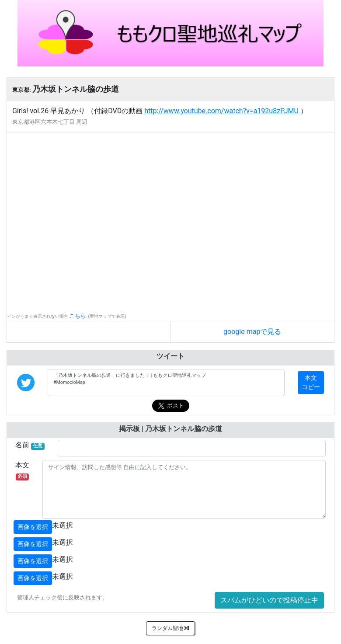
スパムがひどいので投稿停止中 (269, 600)
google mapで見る (252, 332)
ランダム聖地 (171, 628)
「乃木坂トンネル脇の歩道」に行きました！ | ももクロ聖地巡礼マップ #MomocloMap (166, 383)
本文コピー (311, 382)
